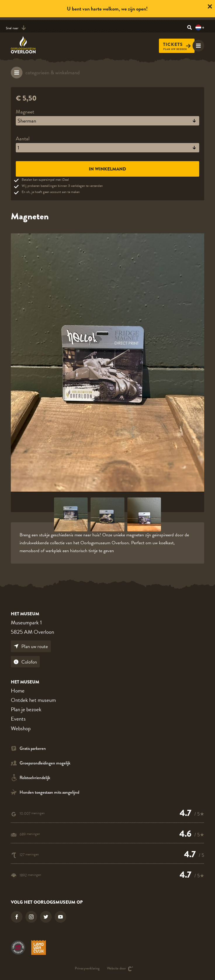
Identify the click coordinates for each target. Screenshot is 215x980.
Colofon (25, 662)
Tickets (177, 45)
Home (18, 691)
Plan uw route (31, 646)
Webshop (21, 728)
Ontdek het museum (33, 700)
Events (18, 719)
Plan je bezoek (26, 709)
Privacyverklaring (87, 969)
